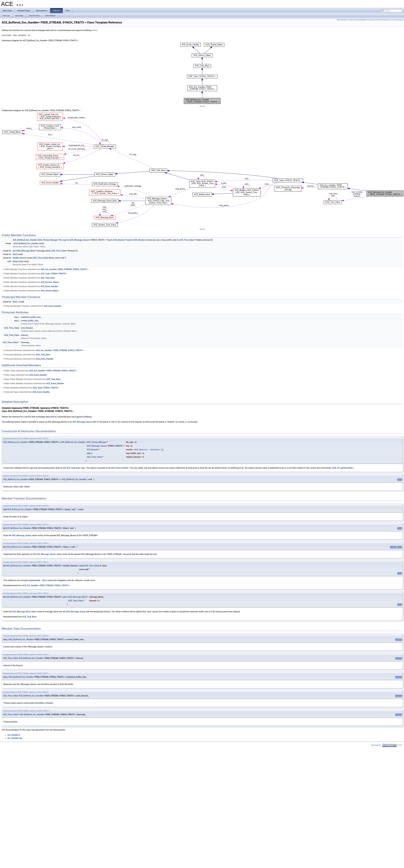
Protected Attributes (382, 20)
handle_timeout (20, 258)
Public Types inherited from (40, 371)
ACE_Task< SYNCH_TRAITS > (54, 274)
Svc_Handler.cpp (15, 738)
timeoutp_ (25, 342)
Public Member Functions (345, 20)
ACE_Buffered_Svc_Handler (25, 240)
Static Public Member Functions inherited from (31, 379)
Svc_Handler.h (14, 735)
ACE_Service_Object (50, 282)
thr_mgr (63, 240)
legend (202, 106)
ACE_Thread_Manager (48, 240)
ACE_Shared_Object (50, 291)
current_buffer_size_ (30, 321)
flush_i (16, 302)
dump (15, 261)
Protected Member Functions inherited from (32, 306)
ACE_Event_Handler (50, 286)
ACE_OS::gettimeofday (342, 468)
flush (15, 254)
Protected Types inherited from (26, 392)
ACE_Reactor (119, 240)
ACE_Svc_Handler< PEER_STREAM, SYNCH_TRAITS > (65, 269)
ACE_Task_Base (48, 278)
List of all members (397, 20)
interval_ (25, 335)
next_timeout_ (27, 328)
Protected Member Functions (365, 20)
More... (96, 30)
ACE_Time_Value (187, 240)
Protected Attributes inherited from (43, 350)
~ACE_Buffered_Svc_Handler (25, 243)
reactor (129, 240)
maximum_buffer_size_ (31, 317)
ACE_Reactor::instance (144, 240)
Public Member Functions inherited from (45, 269)
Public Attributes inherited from (31, 388)
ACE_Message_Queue (79, 240)
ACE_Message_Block (26, 251)
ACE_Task (71, 468)
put (14, 251)
